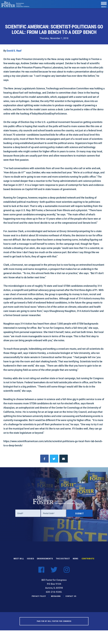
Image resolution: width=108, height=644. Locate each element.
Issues (31, 561)
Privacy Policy (39, 598)
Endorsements (45, 561)
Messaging (56, 598)
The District (63, 561)
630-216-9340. (54, 594)
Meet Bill (19, 561)
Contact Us (71, 598)
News (76, 561)
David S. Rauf (14, 51)
